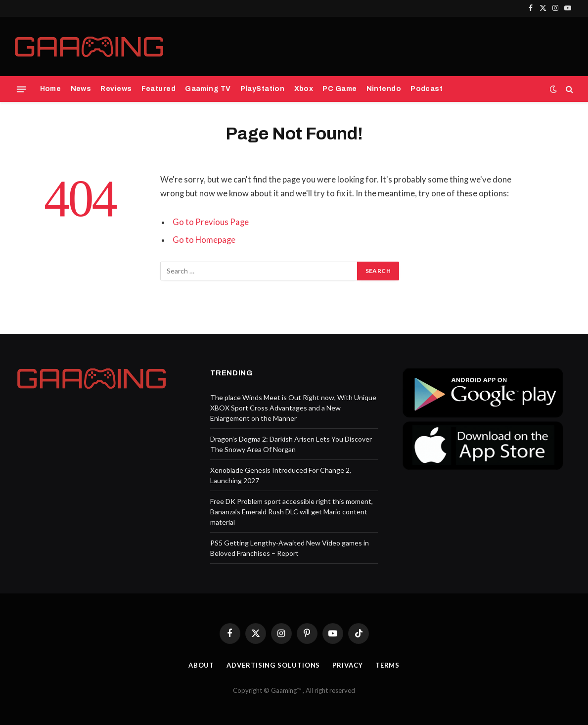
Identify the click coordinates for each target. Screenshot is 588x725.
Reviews (116, 89)
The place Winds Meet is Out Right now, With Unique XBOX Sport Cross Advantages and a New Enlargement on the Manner (293, 408)
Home (51, 89)
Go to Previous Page (211, 222)
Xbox (304, 89)
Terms (388, 665)
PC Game (339, 89)
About (202, 665)
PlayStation (263, 89)
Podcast (427, 89)
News (81, 89)
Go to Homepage (204, 240)
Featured (158, 89)
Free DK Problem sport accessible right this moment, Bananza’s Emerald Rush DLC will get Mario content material (292, 512)
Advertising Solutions (273, 665)
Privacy (347, 665)
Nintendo (384, 89)
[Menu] (21, 89)
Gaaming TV (208, 89)
